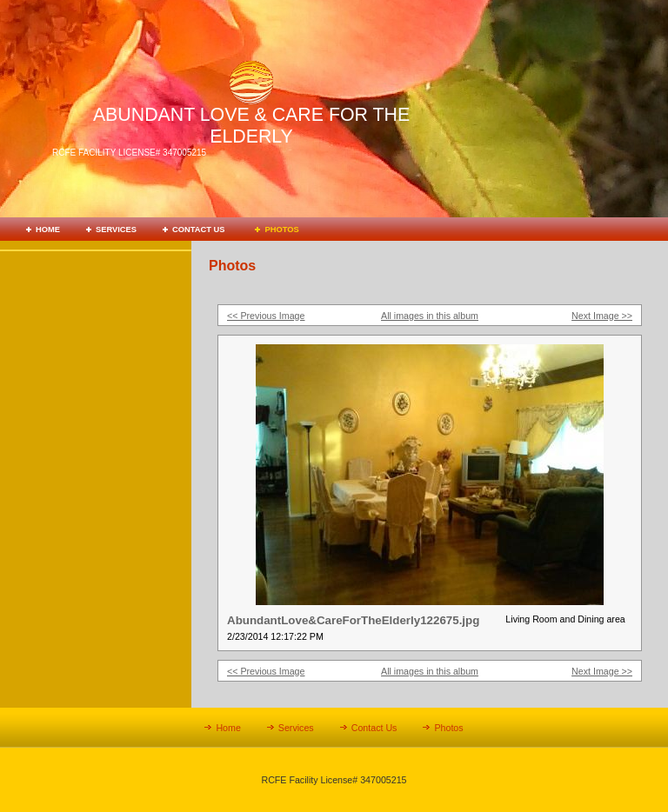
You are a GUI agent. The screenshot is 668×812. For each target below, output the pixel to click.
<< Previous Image (266, 316)
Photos (281, 230)
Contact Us (198, 230)
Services (116, 230)
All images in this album (430, 316)
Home (48, 230)
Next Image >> (602, 316)
